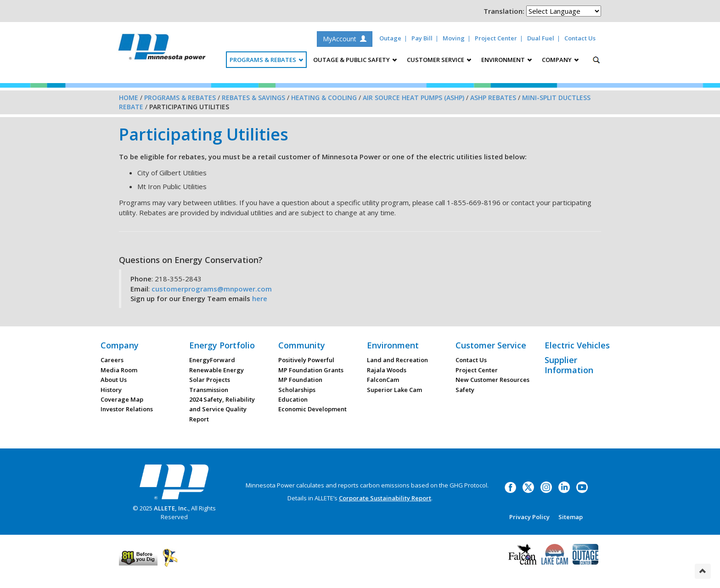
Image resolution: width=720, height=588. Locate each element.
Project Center (496, 38)
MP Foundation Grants (311, 370)
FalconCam (383, 380)
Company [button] (560, 60)
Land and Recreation (397, 360)
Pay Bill (422, 38)
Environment (393, 345)
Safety (465, 390)
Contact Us (580, 38)
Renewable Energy (217, 370)
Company (120, 345)
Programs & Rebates (180, 98)
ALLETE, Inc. (171, 508)
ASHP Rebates (493, 98)
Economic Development (312, 409)
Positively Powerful (306, 360)
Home (129, 98)
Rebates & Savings (253, 98)
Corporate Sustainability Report (385, 498)
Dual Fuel (541, 38)
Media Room (119, 370)
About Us (114, 380)
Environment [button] (506, 60)
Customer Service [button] (439, 60)
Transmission (209, 390)
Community (302, 345)
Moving (454, 38)
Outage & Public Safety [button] (355, 60)
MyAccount (345, 39)
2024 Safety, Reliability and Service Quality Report (222, 409)
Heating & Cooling (324, 98)
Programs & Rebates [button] (266, 60)
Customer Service (491, 345)
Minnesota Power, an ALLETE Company (162, 49)
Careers (112, 360)
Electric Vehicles (577, 345)
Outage (390, 38)
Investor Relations (127, 409)
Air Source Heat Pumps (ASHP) (413, 98)
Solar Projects (210, 380)
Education (293, 399)
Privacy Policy (529, 517)
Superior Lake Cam (394, 390)
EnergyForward (212, 360)
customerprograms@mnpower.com (212, 289)
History (111, 390)
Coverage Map (122, 399)
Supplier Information (569, 365)
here (260, 298)
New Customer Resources (492, 380)
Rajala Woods (387, 370)
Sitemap (571, 517)
